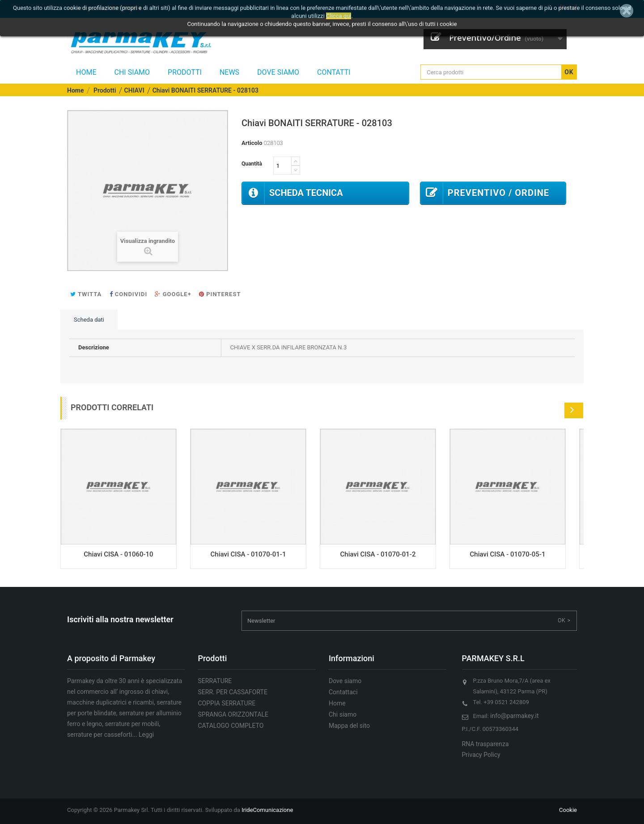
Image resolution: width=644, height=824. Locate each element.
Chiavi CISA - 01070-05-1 (508, 554)
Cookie (568, 810)
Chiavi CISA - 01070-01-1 (248, 554)
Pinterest (220, 294)
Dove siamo (278, 72)
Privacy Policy (481, 755)
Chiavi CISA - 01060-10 (118, 554)
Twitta (86, 294)
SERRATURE (215, 681)
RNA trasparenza (485, 744)
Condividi (129, 294)
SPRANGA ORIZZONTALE (233, 714)
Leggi (146, 735)
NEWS (229, 72)
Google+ (173, 294)
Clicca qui (339, 16)
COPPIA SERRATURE (227, 703)
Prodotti (185, 72)
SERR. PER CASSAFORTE (233, 692)
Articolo (252, 143)
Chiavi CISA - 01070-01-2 (378, 554)
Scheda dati (89, 320)
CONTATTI (334, 72)
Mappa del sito (349, 726)
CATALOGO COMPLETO (231, 726)
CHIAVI (134, 90)
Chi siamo (132, 72)
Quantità (252, 164)
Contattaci (343, 692)
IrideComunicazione (267, 810)
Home (86, 72)
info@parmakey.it (515, 716)
